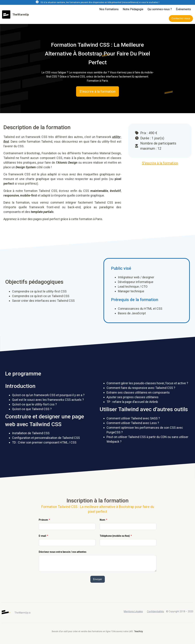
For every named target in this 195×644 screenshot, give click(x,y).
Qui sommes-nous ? (160, 9)
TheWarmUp (21, 14)
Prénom (44, 520)
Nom (103, 520)
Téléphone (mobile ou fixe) (115, 536)
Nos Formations (109, 9)
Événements (183, 9)
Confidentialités (156, 611)
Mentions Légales (133, 611)
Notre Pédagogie (133, 9)
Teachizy (138, 631)
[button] (181, 19)
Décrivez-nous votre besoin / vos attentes (63, 552)
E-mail (43, 536)
